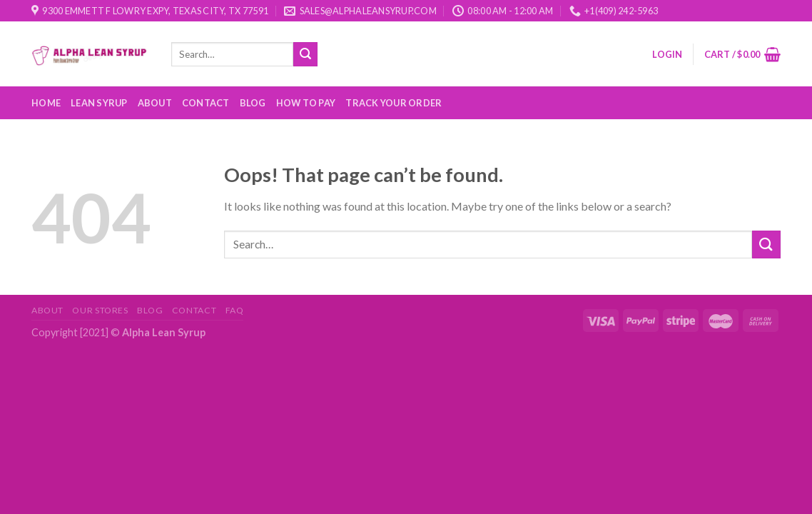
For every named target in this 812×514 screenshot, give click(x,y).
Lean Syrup (99, 103)
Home (46, 103)
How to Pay (306, 103)
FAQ (235, 310)
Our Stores (100, 310)
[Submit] (305, 54)
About (155, 103)
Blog (253, 103)
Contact (206, 103)
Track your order (394, 103)
